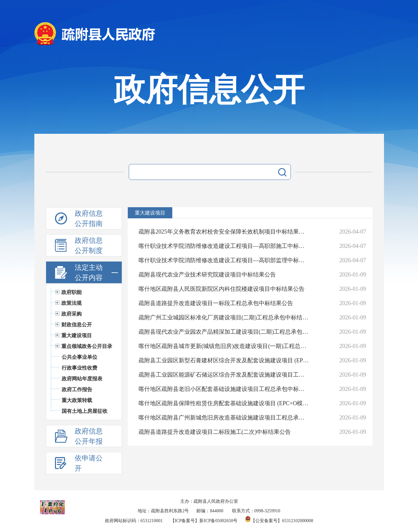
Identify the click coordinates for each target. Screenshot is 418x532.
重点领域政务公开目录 (87, 346)
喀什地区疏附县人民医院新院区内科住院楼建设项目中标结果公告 (222, 289)
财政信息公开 (77, 325)
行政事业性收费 (79, 368)
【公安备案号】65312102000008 (279, 521)
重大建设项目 (77, 335)
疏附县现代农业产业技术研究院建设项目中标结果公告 (207, 275)
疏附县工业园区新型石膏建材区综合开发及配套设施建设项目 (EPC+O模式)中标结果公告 (224, 360)
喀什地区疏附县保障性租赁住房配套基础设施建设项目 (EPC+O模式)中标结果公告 (224, 403)
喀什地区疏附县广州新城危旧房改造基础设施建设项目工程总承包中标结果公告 (224, 418)
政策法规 (72, 303)
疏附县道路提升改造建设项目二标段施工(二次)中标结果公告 (215, 432)
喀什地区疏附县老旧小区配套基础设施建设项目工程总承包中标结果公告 (224, 389)
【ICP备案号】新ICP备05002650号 (204, 521)
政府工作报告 (77, 389)
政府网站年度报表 (82, 379)
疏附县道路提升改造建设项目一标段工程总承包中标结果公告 (216, 303)
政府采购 (72, 314)
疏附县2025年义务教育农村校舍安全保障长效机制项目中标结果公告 (224, 232)
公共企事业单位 (79, 357)
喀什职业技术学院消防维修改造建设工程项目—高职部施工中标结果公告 (224, 246)
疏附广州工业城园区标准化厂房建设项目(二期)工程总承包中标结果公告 (224, 317)
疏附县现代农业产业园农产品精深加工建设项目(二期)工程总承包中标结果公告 (224, 332)
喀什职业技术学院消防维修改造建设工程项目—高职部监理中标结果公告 (224, 260)
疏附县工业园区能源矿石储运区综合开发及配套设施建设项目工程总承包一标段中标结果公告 (224, 375)
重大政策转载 (77, 400)
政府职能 (72, 292)
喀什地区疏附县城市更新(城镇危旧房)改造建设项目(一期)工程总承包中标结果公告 (224, 346)
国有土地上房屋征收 (85, 411)
